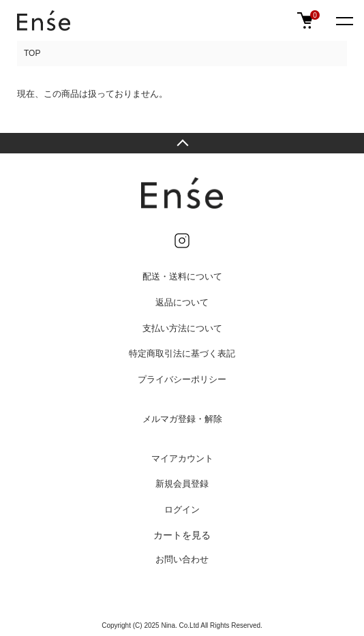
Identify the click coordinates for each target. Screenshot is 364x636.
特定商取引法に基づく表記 (182, 353)
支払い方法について (182, 328)
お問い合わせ (182, 559)
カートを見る (182, 535)
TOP (32, 53)
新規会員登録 (182, 484)
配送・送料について (182, 276)
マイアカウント (182, 458)
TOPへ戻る (182, 143)
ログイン (182, 510)
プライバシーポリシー (182, 379)
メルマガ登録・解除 (182, 419)
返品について (182, 302)
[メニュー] (344, 20)
